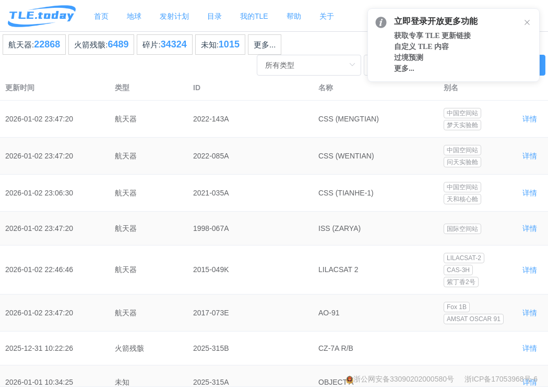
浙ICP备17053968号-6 (501, 379)
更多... (265, 45)
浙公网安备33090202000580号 (404, 379)
